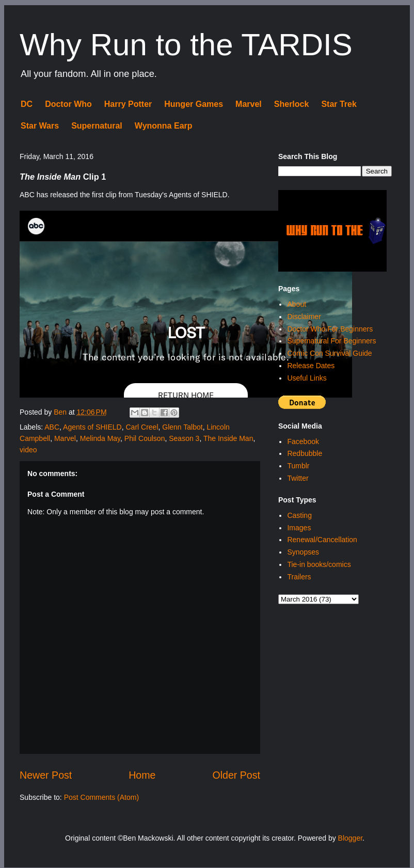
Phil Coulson (145, 438)
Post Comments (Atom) (101, 797)
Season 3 (184, 438)
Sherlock (292, 104)
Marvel (249, 104)
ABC (52, 427)
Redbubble (305, 453)
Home (142, 775)
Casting (299, 515)
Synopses (303, 552)
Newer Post (46, 775)
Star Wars (40, 126)
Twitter (298, 478)
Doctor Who (68, 104)
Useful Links (307, 378)
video (28, 450)
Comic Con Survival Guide (329, 353)
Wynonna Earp (164, 126)
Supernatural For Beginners (331, 341)
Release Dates (311, 366)
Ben (61, 412)
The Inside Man (228, 438)
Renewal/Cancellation (322, 540)
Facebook (303, 441)
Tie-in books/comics (319, 564)
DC (27, 104)
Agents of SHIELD (92, 427)
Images (299, 528)
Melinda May (100, 438)
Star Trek (339, 104)
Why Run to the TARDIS (186, 45)
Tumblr (298, 466)
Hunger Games (194, 104)
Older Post (236, 775)
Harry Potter (128, 104)
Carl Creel (142, 427)
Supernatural (97, 126)
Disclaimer (304, 317)
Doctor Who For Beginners (330, 329)
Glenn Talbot (182, 427)
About (297, 304)
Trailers (299, 577)
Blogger (350, 838)
